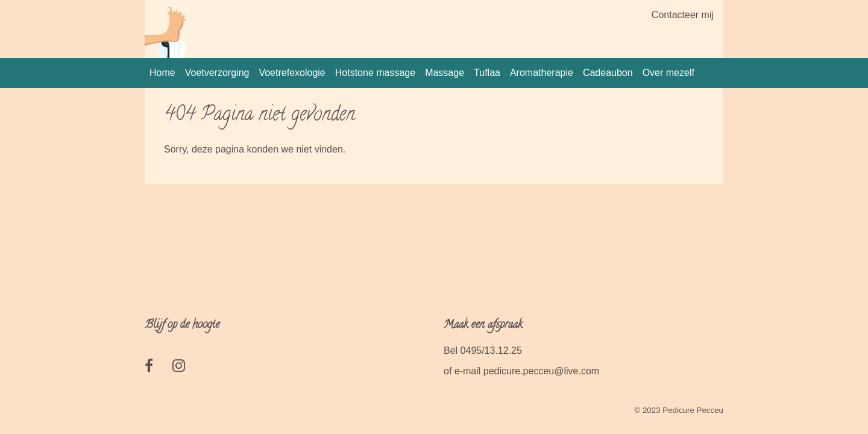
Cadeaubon (608, 73)
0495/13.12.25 (491, 351)
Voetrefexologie (292, 73)
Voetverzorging (217, 73)
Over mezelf (668, 73)
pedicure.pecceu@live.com (541, 371)
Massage (445, 73)
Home (162, 73)
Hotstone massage (375, 73)
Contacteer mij (683, 15)
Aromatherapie (542, 73)
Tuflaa (487, 73)
